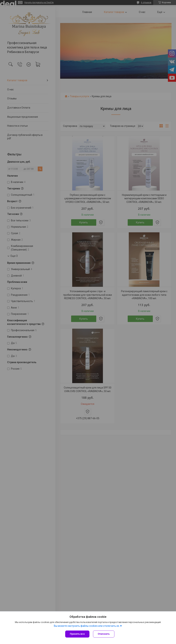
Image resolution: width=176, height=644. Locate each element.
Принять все (77, 634)
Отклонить (104, 634)
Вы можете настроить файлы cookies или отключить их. (87, 626)
